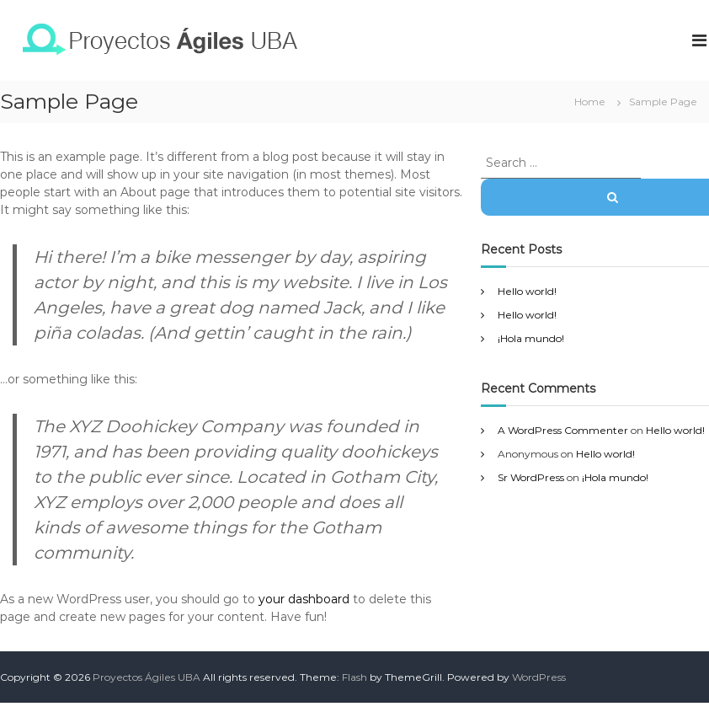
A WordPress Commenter (563, 430)
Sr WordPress (531, 477)
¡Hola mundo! (531, 338)
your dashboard (304, 599)
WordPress (539, 677)
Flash (354, 677)
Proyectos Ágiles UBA (147, 677)
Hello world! (527, 291)
